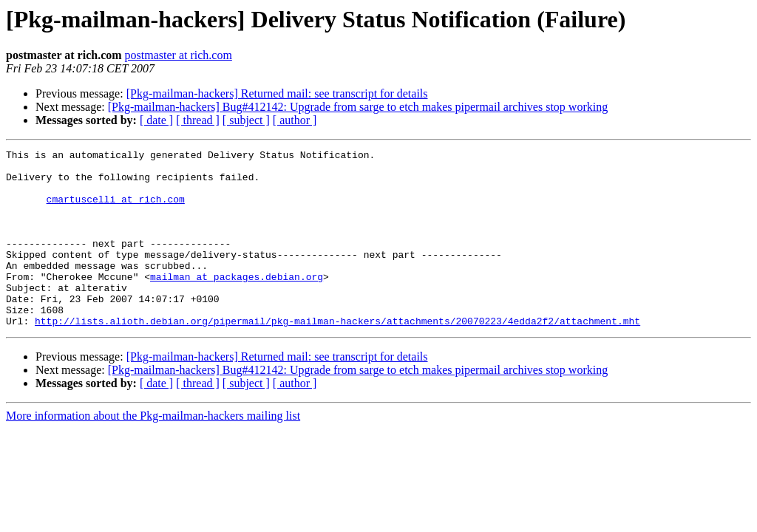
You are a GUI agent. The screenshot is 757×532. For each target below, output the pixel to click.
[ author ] (295, 120)
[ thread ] (198, 120)
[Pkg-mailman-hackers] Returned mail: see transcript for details (277, 93)
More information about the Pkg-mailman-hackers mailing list (153, 451)
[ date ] (156, 120)
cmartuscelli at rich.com (116, 210)
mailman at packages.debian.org (237, 303)
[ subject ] (246, 120)
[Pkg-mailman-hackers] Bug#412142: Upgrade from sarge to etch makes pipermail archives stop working (358, 107)
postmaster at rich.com (179, 55)
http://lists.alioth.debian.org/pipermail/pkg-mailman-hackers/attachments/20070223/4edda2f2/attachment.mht (337, 356)
